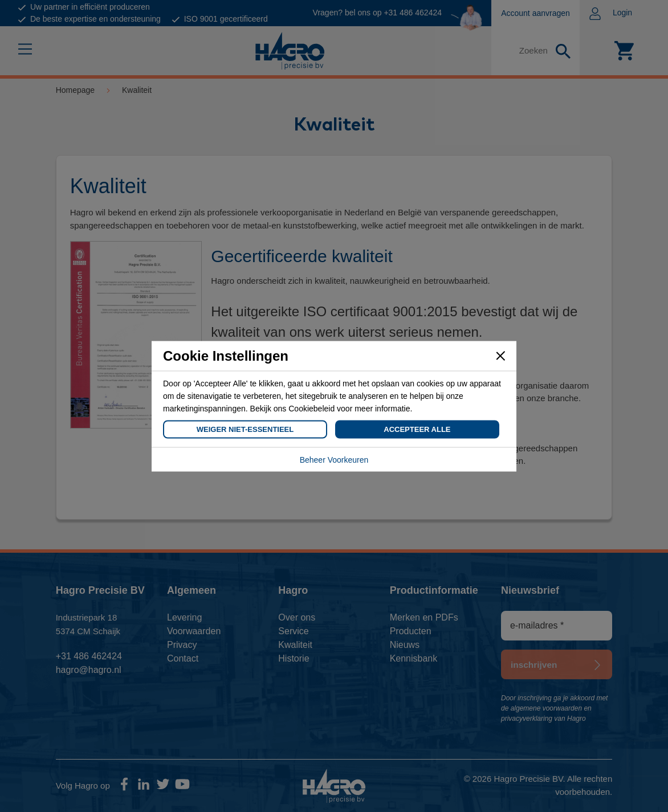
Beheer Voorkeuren (334, 459)
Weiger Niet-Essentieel (245, 429)
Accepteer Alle (417, 429)
